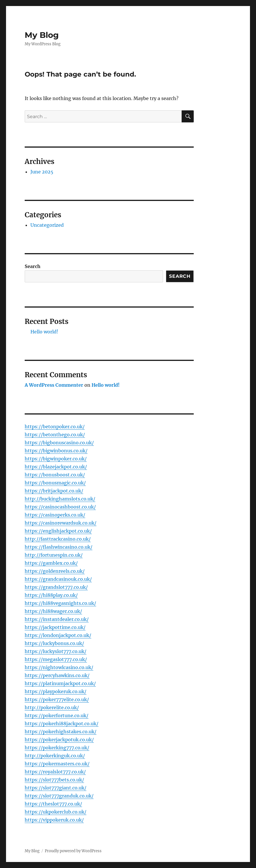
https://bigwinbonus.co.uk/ (56, 451)
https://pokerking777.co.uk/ (57, 748)
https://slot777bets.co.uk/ (54, 780)
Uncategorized (47, 225)
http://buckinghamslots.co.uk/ (60, 499)
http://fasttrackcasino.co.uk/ (58, 539)
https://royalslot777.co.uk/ (55, 772)
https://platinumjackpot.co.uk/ (60, 683)
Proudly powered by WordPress (73, 851)
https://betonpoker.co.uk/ (55, 427)
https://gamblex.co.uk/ (51, 563)
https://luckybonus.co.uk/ (54, 643)
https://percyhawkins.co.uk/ (57, 675)
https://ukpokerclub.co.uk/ (56, 812)
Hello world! (44, 332)
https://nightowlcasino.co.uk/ (59, 667)
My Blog (42, 35)
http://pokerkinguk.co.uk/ (55, 756)
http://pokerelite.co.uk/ (52, 707)
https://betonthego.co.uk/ (55, 435)
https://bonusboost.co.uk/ (55, 475)
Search (33, 266)
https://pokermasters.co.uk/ (57, 764)
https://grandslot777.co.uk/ (56, 587)
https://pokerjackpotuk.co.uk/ (59, 740)
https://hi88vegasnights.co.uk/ (60, 603)
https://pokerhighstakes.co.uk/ (61, 732)
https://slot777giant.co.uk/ (56, 788)
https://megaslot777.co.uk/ (56, 659)
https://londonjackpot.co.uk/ (58, 635)
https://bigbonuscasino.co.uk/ (59, 443)
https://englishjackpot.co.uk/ (58, 531)
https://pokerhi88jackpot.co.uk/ (62, 724)
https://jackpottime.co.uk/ (55, 627)
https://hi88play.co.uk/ (51, 595)
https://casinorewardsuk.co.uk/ (61, 523)
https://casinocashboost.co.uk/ (60, 507)
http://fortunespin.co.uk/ (54, 555)
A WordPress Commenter (54, 385)
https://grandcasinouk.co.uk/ (58, 579)
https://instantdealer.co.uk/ (57, 619)
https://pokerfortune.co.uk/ (57, 715)
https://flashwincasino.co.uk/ (59, 547)
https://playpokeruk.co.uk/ (56, 691)
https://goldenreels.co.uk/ (55, 571)
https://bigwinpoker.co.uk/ (56, 459)
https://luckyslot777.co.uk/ (56, 651)
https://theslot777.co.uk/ (53, 804)
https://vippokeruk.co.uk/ (54, 820)
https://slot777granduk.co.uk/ (59, 796)
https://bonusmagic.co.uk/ (55, 483)
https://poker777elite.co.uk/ (57, 699)
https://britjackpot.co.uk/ (54, 491)
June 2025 (42, 172)
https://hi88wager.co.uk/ (53, 611)
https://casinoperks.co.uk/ (55, 515)
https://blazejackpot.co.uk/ (56, 467)
